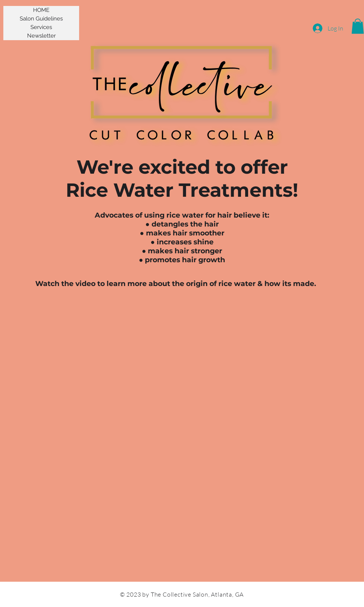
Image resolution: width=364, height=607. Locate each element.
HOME (41, 10)
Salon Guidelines (41, 19)
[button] (358, 26)
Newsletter (41, 36)
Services (41, 27)
